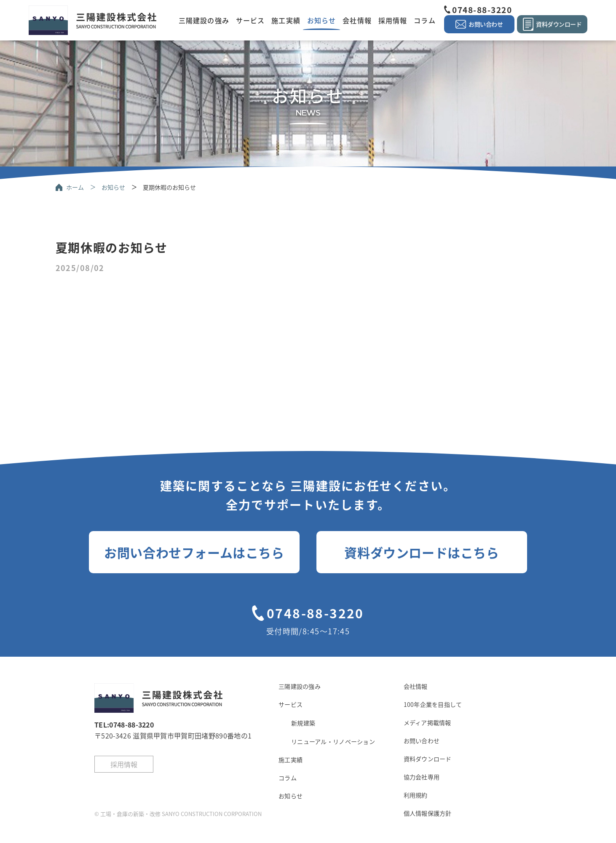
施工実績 (286, 20)
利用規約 (416, 795)
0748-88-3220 (482, 9)
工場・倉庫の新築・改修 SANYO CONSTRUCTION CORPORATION (181, 814)
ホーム (75, 187)
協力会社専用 (422, 777)
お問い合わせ (422, 741)
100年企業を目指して (433, 704)
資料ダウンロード (428, 759)
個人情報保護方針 (428, 813)
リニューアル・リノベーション (333, 741)
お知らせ (321, 20)
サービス (250, 20)
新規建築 (303, 723)
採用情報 (393, 20)
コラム (425, 20)
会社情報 (357, 20)
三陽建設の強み (204, 20)
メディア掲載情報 (427, 722)
